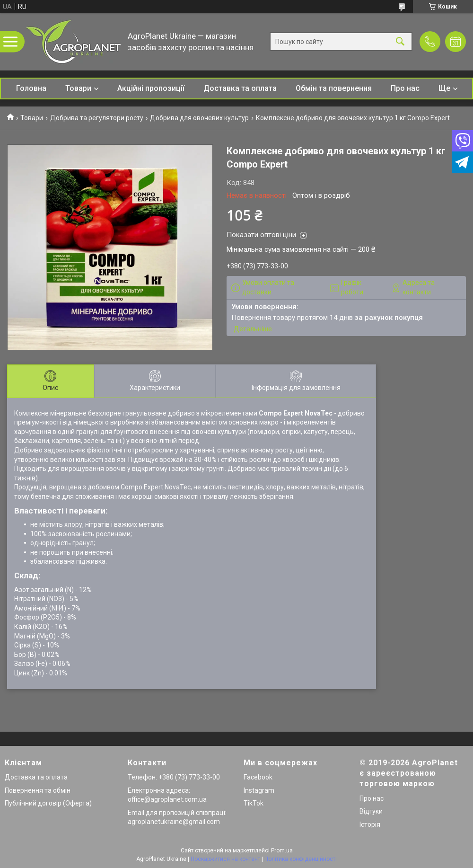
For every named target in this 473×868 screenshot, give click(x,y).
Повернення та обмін (38, 790)
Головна (31, 88)
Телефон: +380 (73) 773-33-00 (174, 777)
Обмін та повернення (334, 88)
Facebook (258, 777)
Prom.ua (282, 850)
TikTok (254, 803)
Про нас (405, 88)
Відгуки (371, 811)
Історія (370, 824)
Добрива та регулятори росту (97, 118)
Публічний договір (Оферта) (48, 803)
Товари (78, 88)
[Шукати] (400, 42)
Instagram (259, 790)
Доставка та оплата (240, 88)
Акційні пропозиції (151, 88)
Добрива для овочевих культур (199, 118)
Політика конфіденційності (301, 859)
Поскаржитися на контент (225, 859)
